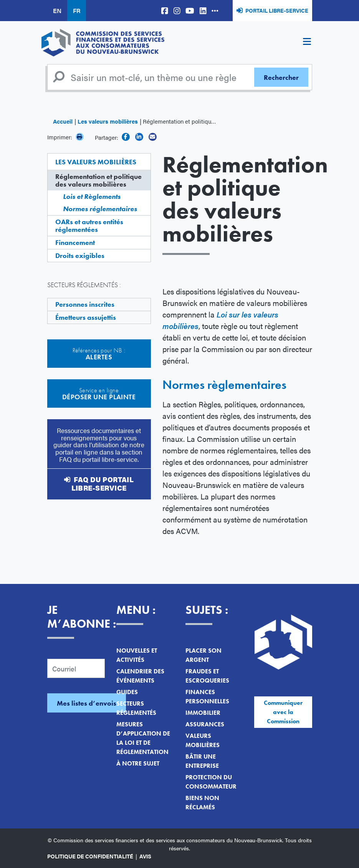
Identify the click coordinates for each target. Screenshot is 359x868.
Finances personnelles (207, 697)
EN (57, 11)
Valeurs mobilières (203, 740)
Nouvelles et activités (137, 655)
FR (77, 11)
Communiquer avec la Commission (283, 712)
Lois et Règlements (92, 196)
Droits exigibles (80, 255)
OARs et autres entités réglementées (89, 226)
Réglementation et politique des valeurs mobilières (98, 180)
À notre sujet (138, 763)
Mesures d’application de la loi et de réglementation (143, 738)
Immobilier (203, 713)
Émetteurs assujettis (86, 317)
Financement (75, 242)
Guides (127, 692)
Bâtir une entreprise (202, 761)
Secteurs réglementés (136, 708)
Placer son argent (203, 655)
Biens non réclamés (202, 803)
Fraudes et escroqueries (207, 676)
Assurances (205, 724)
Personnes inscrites (85, 304)
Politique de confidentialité (90, 856)
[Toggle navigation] (307, 43)
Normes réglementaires (100, 209)
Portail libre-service (277, 10)
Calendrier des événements (140, 676)
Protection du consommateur (211, 782)
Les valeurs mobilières (108, 121)
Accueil (63, 121)
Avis (145, 856)
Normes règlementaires (224, 385)
